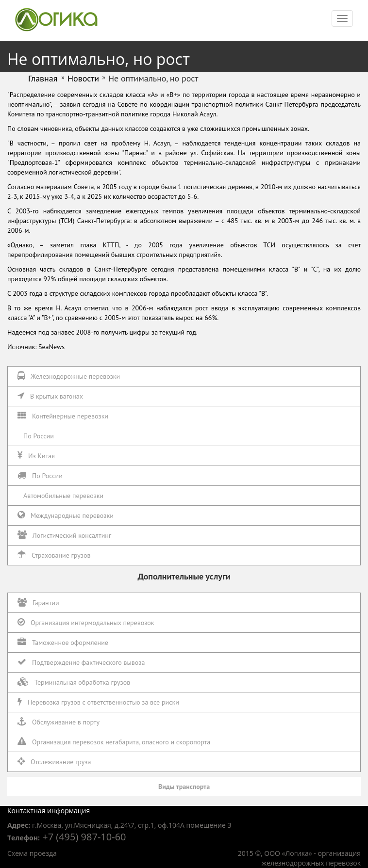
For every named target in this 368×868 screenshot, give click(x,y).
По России (39, 436)
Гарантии (38, 603)
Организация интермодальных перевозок (86, 622)
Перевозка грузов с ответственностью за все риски (98, 702)
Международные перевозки (66, 515)
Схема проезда (32, 853)
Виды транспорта (184, 787)
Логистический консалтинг (64, 535)
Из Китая (36, 456)
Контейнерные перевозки (63, 416)
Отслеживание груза (54, 762)
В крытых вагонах (50, 396)
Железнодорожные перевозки (69, 376)
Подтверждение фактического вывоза (81, 662)
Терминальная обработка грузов (74, 682)
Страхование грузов (54, 555)
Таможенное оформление (63, 642)
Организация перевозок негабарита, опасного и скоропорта (114, 742)
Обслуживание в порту (59, 722)
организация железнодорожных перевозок (311, 858)
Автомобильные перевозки (63, 496)
